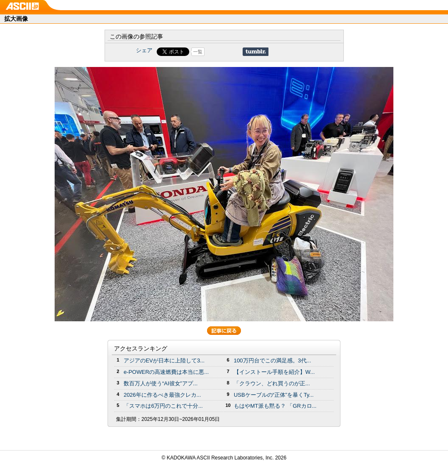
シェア (144, 50)
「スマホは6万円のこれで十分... (163, 406)
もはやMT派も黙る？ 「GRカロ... (275, 406)
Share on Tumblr (256, 52)
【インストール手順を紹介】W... (274, 372)
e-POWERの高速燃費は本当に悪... (166, 372)
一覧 (198, 52)
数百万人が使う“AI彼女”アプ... (161, 383)
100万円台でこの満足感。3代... (272, 360)
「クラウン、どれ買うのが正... (272, 383)
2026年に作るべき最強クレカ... (162, 395)
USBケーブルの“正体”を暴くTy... (274, 395)
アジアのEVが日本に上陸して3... (164, 360)
